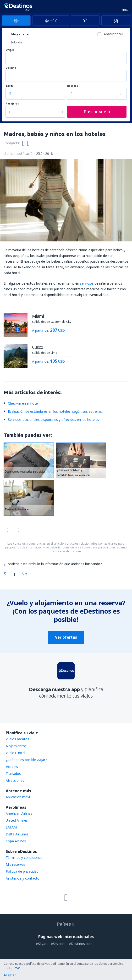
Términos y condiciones (24, 857)
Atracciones (15, 780)
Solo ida (16, 42)
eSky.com (58, 944)
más (18, 968)
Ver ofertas (66, 637)
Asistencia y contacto (23, 878)
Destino (11, 68)
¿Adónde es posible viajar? (26, 760)
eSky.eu (42, 944)
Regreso (73, 86)
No (24, 574)
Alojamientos (16, 746)
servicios (87, 283)
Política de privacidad (22, 871)
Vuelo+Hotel (15, 753)
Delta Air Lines (17, 834)
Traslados (13, 774)
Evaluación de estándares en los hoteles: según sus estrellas (55, 411)
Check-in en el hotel (23, 403)
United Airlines (17, 820)
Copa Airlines (16, 841)
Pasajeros (12, 104)
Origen (10, 50)
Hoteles (12, 767)
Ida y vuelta (20, 34)
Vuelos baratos (17, 739)
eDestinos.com (81, 944)
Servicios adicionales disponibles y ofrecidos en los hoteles (53, 420)
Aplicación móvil (18, 797)
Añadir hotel (113, 34)
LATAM (11, 827)
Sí (6, 574)
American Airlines (19, 813)
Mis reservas (16, 864)
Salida (10, 86)
